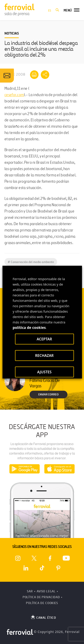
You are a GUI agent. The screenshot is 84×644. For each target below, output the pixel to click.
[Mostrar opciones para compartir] (45, 75)
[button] (57, 10)
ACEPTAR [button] (44, 339)
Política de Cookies (42, 603)
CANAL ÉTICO (43, 617)
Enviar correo (48, 395)
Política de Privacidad (41, 597)
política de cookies (29, 328)
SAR (30, 591)
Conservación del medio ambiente (31, 262)
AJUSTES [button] (44, 372)
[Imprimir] (34, 75)
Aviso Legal (46, 591)
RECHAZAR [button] (44, 355)
